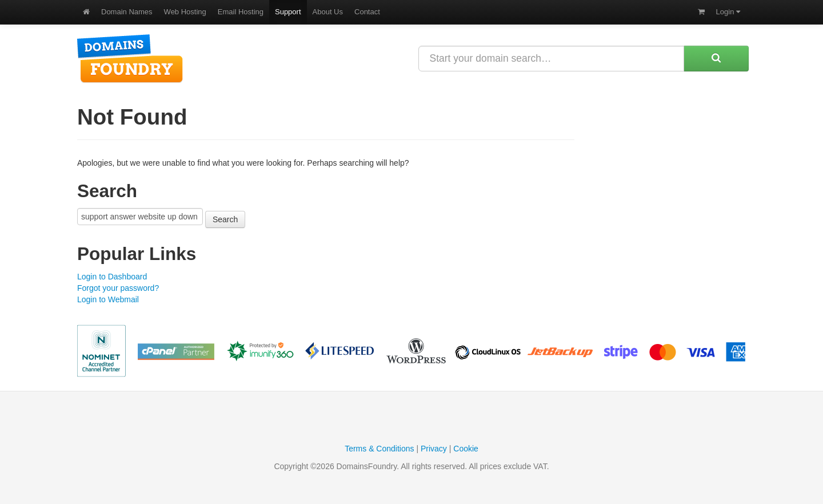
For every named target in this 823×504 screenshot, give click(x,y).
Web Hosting (185, 12)
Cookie (466, 449)
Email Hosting (241, 12)
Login (728, 12)
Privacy (434, 449)
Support (288, 12)
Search (225, 219)
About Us (328, 12)
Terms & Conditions (379, 449)
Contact (367, 12)
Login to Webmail (108, 299)
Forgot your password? (118, 288)
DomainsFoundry (130, 59)
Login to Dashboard (112, 277)
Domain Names (127, 12)
